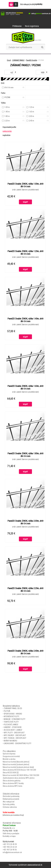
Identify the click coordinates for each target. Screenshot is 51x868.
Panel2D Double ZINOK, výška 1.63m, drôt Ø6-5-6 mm (25, 387)
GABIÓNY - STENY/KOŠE (13, 727)
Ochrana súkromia (10, 807)
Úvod (9, 60)
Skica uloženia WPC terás (13, 786)
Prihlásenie (17, 26)
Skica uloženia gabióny (12, 781)
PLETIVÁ (7, 711)
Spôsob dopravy (9, 754)
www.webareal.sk (35, 865)
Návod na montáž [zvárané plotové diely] (18, 767)
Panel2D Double (31, 60)
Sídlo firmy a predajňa (11, 833)
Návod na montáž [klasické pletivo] (16, 762)
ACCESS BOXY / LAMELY (13, 730)
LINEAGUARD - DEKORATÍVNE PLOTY (18, 743)
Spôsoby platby (9, 804)
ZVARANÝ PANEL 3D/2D (13, 708)
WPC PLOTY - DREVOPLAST (14, 733)
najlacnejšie (7, 131)
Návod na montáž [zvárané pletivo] (16, 764)
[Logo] (26, 37)
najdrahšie (7, 135)
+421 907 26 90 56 (10, 850)
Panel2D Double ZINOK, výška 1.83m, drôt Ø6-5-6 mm (25, 455)
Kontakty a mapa (9, 836)
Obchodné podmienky (11, 796)
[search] (42, 47)
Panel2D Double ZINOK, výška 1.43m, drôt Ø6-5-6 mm (25, 320)
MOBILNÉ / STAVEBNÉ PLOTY (15, 719)
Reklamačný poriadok (11, 799)
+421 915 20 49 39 (10, 844)
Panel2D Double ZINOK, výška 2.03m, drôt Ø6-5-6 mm (25, 522)
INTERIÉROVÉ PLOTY (11, 716)
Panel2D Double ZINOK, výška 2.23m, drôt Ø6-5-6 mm (25, 590)
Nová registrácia (32, 26)
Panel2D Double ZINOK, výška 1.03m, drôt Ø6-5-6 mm (25, 185)
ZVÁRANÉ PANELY (18, 60)
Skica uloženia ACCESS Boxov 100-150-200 (19, 770)
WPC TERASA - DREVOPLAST (15, 738)
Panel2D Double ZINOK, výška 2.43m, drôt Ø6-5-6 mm (25, 652)
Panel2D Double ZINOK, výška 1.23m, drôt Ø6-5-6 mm (25, 253)
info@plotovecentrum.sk (12, 852)
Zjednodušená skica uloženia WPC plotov (19, 778)
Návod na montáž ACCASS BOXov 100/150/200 (21, 775)
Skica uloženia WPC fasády (13, 783)
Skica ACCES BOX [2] (11, 773)
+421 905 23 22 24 (10, 847)
